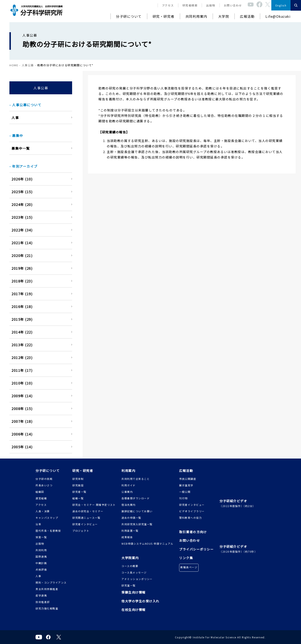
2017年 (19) (22, 294)
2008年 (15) (22, 409)
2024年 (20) (22, 204)
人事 (15, 118)
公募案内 (127, 492)
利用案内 (128, 471)
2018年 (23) (22, 281)
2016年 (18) (22, 307)
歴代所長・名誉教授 (48, 531)
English (281, 5)
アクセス (168, 5)
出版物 (211, 5)
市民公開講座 (188, 479)
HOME (14, 65)
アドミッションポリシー (137, 579)
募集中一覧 (21, 148)
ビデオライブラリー (192, 511)
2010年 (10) (22, 383)
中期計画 (41, 563)
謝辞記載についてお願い (137, 511)
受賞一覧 (41, 537)
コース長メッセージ (134, 572)
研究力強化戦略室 (47, 608)
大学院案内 (130, 558)
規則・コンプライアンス (51, 582)
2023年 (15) (22, 217)
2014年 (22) (22, 332)
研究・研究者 (164, 16)
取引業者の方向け (193, 532)
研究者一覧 (79, 492)
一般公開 (185, 492)
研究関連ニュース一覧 (86, 518)
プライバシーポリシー (196, 549)
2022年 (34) (22, 230)
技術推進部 (43, 602)
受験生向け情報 (134, 592)
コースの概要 (130, 566)
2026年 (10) (22, 179)
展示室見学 (186, 485)
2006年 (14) (22, 434)
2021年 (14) (22, 243)
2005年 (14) (22, 447)
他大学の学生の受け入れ (140, 601)
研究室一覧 (129, 585)
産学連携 (41, 595)
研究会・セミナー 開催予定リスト (94, 505)
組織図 (40, 492)
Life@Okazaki (278, 16)
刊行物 (183, 498)
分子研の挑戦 (44, 479)
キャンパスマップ (47, 518)
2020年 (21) (22, 256)
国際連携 (41, 556)
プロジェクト (81, 531)
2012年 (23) (22, 358)
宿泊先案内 (129, 505)
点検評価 (41, 569)
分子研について (129, 16)
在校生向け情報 (134, 610)
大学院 (224, 16)
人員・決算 (43, 511)
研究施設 (78, 485)
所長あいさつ (44, 485)
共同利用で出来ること (136, 479)
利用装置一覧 (130, 531)
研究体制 (78, 479)
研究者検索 (190, 5)
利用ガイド (129, 485)
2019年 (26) (22, 268)
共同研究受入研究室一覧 (137, 524)
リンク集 (186, 558)
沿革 (38, 524)
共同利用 (41, 550)
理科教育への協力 (190, 518)
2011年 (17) (22, 370)
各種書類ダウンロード (136, 498)
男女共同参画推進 (47, 589)
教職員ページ (189, 567)
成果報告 (127, 537)
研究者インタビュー (85, 524)
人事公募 (28, 65)
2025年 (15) (22, 192)
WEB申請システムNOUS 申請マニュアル (147, 544)
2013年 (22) (22, 345)
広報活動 (247, 16)
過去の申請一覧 (131, 518)
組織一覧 (78, 498)
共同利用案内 (196, 16)
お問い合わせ (233, 5)
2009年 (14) (22, 396)
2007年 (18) (22, 421)
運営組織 (41, 498)
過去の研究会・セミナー (88, 511)
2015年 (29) (22, 319)
